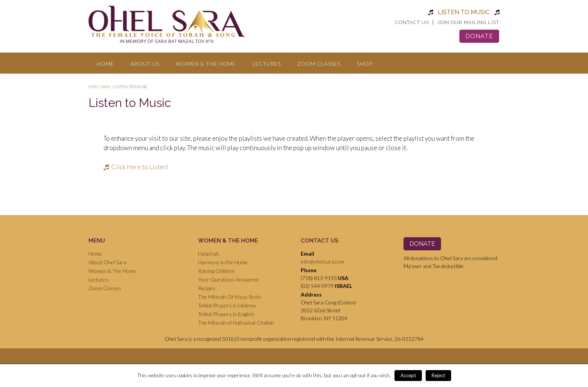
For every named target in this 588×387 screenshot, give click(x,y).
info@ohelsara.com (322, 261)
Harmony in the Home (223, 262)
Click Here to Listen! (136, 167)
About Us (145, 64)
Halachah (208, 254)
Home (105, 64)
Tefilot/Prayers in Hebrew (227, 305)
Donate (479, 36)
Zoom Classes (319, 64)
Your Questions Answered (228, 279)
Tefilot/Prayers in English (226, 314)
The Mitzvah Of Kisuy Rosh (229, 297)
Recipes (207, 288)
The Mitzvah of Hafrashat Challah (236, 323)
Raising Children (216, 271)
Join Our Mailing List (468, 22)
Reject (438, 375)
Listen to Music (464, 12)
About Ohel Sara (107, 262)
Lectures (267, 64)
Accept (408, 375)
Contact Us (412, 22)
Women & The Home (206, 64)
